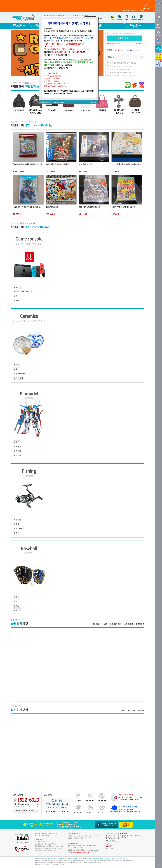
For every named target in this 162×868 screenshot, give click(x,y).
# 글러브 (17, 610)
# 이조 (17, 365)
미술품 (65, 15)
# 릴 (16, 533)
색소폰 (79, 15)
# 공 (16, 597)
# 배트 (17, 606)
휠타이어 (60, 15)
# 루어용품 (18, 528)
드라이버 (74, 15)
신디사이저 (86, 15)
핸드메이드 (140, 624)
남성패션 (106, 624)
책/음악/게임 (117, 624)
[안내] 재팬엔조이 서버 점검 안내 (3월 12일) (123, 76)
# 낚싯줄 (17, 520)
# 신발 (17, 601)
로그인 (113, 10)
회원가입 (119, 10)
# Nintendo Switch (22, 292)
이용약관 (44, 833)
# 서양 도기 (19, 378)
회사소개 (38, 833)
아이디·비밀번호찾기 (115, 44)
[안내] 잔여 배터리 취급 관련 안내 (120, 69)
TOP (158, 865)
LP (56, 15)
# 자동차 (17, 451)
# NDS (17, 287)
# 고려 (17, 369)
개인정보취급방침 (53, 833)
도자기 (69, 15)
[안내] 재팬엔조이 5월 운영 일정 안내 (121, 66)
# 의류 (17, 524)
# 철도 (17, 442)
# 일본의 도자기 (20, 373)
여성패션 (96, 624)
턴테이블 (53, 15)
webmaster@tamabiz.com (48, 850)
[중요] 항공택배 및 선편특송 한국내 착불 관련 (123, 63)
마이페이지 (126, 10)
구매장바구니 (134, 10)
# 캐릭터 (17, 455)
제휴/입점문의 (45, 835)
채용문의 (38, 835)
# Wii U (17, 296)
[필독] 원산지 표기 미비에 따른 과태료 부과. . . (123, 72)
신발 (124, 710)
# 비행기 (17, 447)
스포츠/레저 (129, 624)
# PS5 (17, 300)
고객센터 (142, 10)
